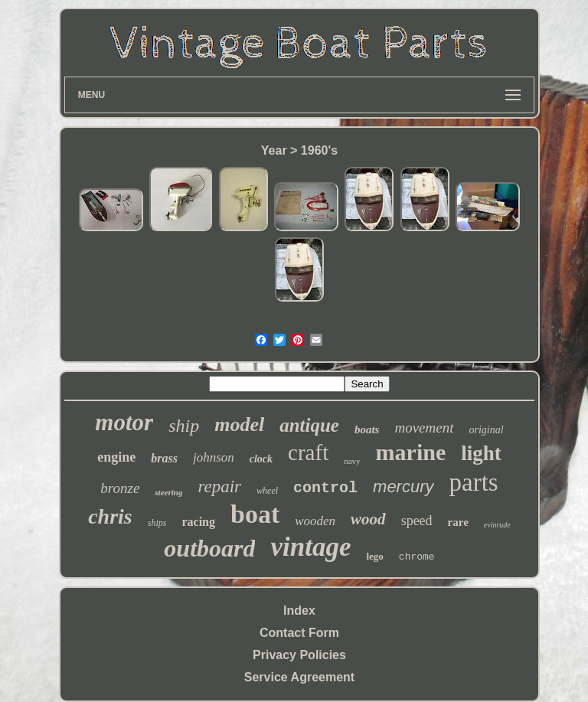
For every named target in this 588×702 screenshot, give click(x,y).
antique (309, 425)
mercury (403, 487)
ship (184, 426)
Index (299, 611)
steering (168, 492)
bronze (120, 488)
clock (261, 459)
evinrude (497, 525)
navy (352, 461)
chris (110, 516)
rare (458, 522)
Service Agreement (299, 677)
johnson (214, 457)
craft (308, 452)
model (239, 424)
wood (368, 519)
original (487, 430)
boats (367, 429)
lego (374, 556)
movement (424, 428)
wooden (315, 521)
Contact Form (299, 633)
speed (417, 521)
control (325, 488)
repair (219, 487)
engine (116, 457)
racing (198, 522)
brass (164, 458)
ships (157, 523)
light (481, 453)
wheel (267, 491)
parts (474, 482)
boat (255, 514)
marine (411, 452)
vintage (310, 547)
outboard (209, 548)
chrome (417, 557)
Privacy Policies (299, 655)
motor (124, 422)
